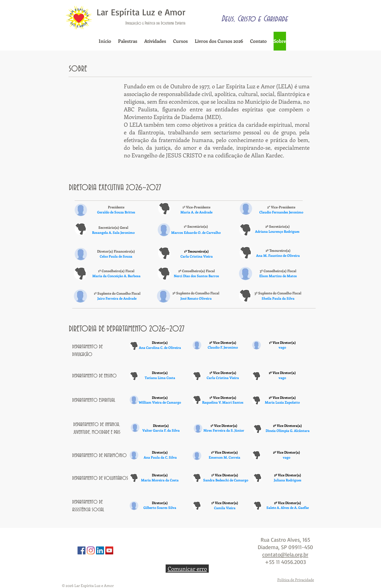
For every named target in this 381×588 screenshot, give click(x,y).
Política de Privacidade (296, 580)
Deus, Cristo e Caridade (254, 19)
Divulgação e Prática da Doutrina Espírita (155, 23)
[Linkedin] (100, 550)
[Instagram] (91, 550)
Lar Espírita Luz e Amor (141, 12)
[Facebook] (81, 550)
